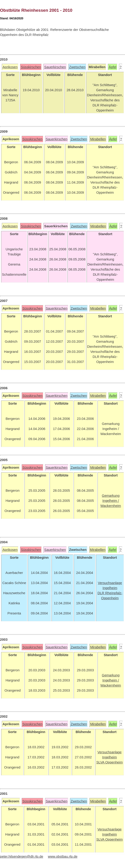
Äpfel (112, 67)
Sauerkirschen (55, 67)
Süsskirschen (31, 67)
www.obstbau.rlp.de (63, 856)
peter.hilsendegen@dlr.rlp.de (22, 856)
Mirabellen (98, 139)
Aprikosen (10, 67)
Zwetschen (77, 67)
